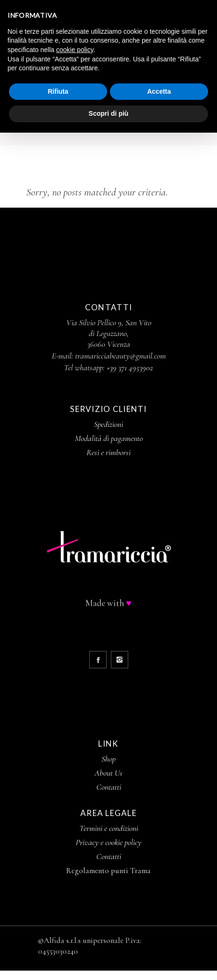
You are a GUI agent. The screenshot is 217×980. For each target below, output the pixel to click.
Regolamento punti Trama (108, 871)
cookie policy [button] (75, 50)
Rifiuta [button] (58, 91)
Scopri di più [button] (109, 113)
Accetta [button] (159, 91)
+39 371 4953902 (130, 367)
